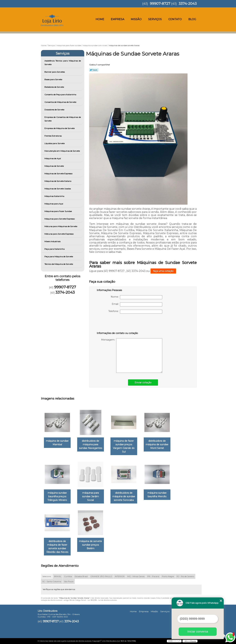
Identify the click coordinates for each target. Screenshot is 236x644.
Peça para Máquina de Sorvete (59, 257)
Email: (137, 304)
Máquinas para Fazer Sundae (58, 211)
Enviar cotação (143, 382)
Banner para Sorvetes (55, 72)
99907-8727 (160, 4)
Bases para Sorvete (54, 79)
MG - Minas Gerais (136, 576)
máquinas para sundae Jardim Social (90, 496)
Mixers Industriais (53, 241)
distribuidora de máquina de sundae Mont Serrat (157, 444)
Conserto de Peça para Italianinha (61, 95)
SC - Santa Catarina (52, 581)
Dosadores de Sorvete (55, 110)
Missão (136, 19)
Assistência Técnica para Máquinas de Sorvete (63, 63)
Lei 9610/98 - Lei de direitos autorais (102, 600)
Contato (175, 19)
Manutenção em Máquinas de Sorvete (62, 151)
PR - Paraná (153, 576)
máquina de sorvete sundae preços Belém (90, 545)
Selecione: (47, 576)
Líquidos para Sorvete (55, 143)
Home (100, 19)
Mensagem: (132, 356)
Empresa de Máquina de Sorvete (60, 128)
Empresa (118, 19)
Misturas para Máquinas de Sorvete (61, 226)
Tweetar (94, 70)
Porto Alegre (168, 576)
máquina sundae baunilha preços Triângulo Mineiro (57, 496)
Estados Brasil (81, 576)
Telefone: (135, 312)
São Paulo (69, 581)
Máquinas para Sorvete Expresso (60, 219)
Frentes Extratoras (53, 136)
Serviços (155, 19)
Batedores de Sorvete (54, 87)
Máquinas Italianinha (55, 196)
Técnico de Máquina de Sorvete (59, 264)
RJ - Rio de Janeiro (185, 576)
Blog (192, 19)
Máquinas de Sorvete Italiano (58, 181)
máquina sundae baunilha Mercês (157, 495)
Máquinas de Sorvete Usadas (58, 189)
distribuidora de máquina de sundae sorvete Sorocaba (124, 496)
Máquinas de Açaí (53, 158)
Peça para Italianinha (55, 249)
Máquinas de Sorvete (54, 166)
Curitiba (68, 576)
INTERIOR (120, 576)
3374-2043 (188, 4)
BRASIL (58, 576)
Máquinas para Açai (54, 204)
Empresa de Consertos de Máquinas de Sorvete (63, 119)
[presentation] (118, 323)
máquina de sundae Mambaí (57, 443)
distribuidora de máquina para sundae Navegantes (91, 444)
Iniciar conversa (198, 632)
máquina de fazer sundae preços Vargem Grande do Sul (124, 446)
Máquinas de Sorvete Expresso (59, 174)
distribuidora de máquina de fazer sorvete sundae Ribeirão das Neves (57, 547)
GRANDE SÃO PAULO (101, 576)
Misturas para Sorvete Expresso (59, 234)
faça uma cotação (163, 271)
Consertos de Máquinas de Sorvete (61, 102)
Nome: (137, 297)
